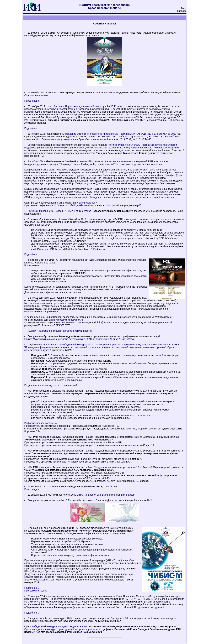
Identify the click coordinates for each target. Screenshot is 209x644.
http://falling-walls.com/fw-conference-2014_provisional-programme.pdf (103, 205)
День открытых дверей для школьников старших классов (103, 495)
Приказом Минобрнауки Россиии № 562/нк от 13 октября (59, 211)
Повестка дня (32, 101)
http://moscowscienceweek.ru (67, 320)
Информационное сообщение (41, 423)
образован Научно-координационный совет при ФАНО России (88, 106)
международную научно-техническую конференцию (79, 529)
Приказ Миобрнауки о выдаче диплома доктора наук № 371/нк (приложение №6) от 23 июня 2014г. (80, 339)
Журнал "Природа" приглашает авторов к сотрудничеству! (60, 331)
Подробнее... (32, 128)
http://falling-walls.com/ (85, 203)
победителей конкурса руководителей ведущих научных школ (67, 629)
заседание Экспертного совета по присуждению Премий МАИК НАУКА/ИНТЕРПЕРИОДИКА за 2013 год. (123, 134)
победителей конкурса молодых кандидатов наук (60, 626)
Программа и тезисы (36, 591)
